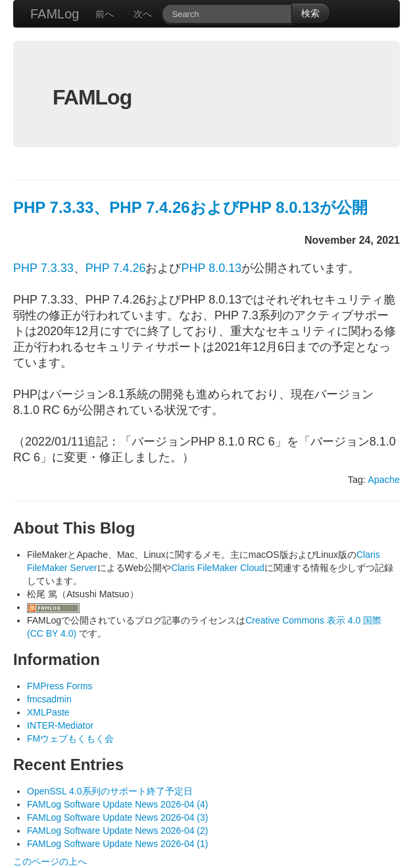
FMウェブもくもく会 (70, 739)
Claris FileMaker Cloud (218, 568)
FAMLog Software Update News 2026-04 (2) (117, 831)
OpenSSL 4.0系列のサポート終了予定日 (110, 791)
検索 (310, 13)
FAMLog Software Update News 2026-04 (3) (117, 817)
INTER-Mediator (60, 725)
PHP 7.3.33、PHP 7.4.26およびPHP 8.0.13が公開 (190, 207)
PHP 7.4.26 (116, 268)
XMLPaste (48, 712)
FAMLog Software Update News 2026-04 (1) (117, 844)
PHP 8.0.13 (211, 268)
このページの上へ (50, 861)
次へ (143, 14)
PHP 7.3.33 (43, 268)
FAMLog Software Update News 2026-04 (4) (117, 804)
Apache (384, 480)
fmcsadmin (49, 699)
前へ (105, 14)
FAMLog (55, 14)
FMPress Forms (60, 686)
